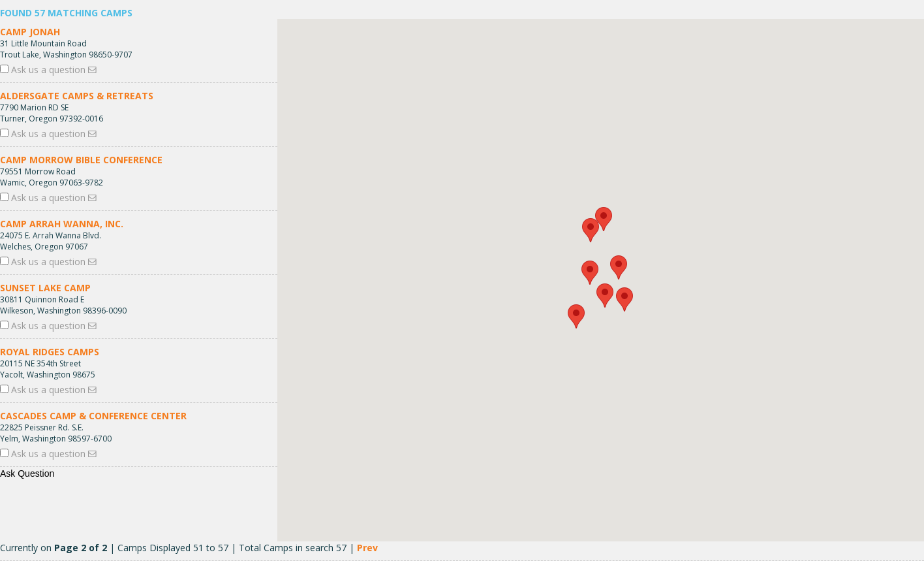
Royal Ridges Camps (50, 352)
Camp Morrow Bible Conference (81, 160)
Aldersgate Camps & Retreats (77, 96)
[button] (619, 267)
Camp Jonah (30, 32)
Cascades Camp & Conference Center (93, 416)
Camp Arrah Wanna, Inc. (62, 224)
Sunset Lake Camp (45, 288)
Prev (367, 548)
